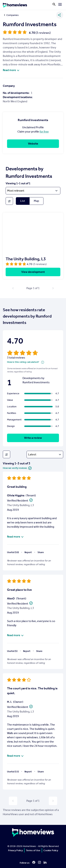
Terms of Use (33, 850)
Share (41, 552)
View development (33, 272)
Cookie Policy (51, 850)
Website (33, 144)
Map (36, 201)
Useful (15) (13, 772)
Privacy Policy (15, 850)
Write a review (33, 438)
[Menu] (60, 4)
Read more (12, 70)
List (23, 201)
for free (44, 132)
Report (28, 552)
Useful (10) (13, 552)
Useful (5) (12, 651)
